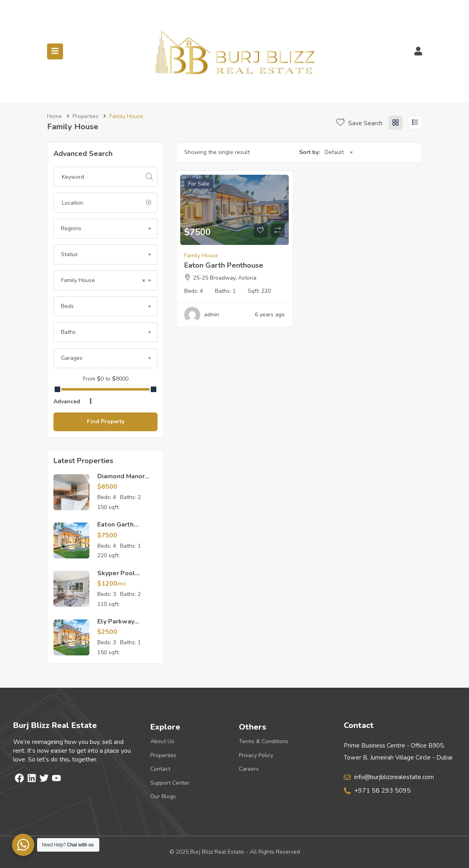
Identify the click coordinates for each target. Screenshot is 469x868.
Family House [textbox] (103, 280)
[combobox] (105, 229)
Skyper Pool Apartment (116, 578)
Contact (160, 769)
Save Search (359, 123)
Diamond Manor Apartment (121, 481)
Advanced (73, 401)
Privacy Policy (256, 755)
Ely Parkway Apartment (116, 626)
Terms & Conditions (264, 741)
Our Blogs (163, 796)
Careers (249, 769)
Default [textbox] (334, 152)
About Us (162, 741)
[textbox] (105, 229)
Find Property (106, 421)
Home (54, 116)
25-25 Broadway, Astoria (225, 278)
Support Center (170, 783)
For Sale (199, 184)
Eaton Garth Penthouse (115, 529)
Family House (201, 255)
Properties (86, 116)
